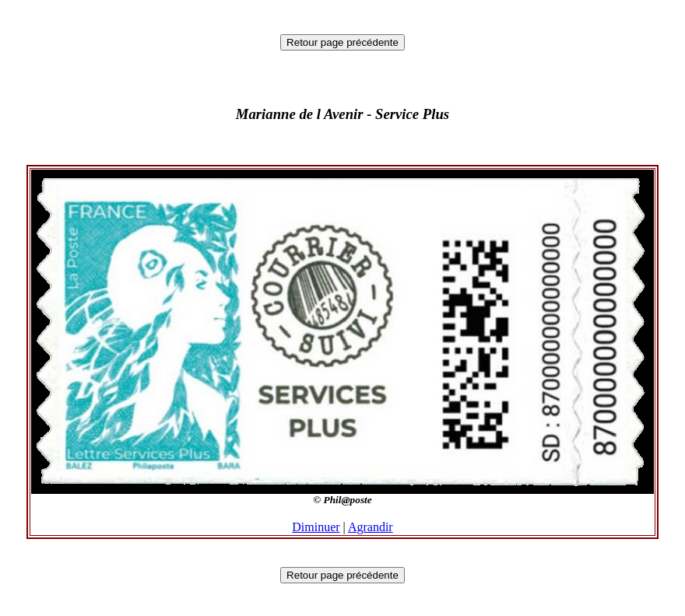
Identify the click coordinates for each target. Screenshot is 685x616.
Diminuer (316, 527)
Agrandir (371, 527)
